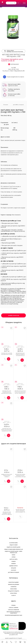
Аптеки (14, 557)
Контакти (14, 570)
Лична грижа (13, 593)
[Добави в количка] (9, 359)
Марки (13, 555)
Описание (6, 105)
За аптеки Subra (13, 543)
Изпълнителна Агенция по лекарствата (13, 612)
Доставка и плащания (18, 105)
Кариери (13, 564)
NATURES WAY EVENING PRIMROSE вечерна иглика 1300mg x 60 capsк (20, 476)
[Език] (19, 3)
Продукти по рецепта (14, 591)
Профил (13, 605)
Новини (14, 561)
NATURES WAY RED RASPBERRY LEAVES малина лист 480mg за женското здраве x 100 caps (7, 514)
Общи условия (13, 545)
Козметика (14, 587)
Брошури (14, 568)
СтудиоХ (20, 638)
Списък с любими (13, 608)
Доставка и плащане (13, 572)
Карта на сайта (14, 559)
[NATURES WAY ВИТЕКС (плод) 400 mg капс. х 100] (13, 28)
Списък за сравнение (13, 610)
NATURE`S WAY (15, 69)
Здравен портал (13, 566)
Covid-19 (13, 595)
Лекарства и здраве (13, 582)
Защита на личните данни (13, 547)
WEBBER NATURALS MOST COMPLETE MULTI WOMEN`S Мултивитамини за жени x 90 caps (7, 477)
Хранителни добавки (14, 584)
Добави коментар (14, 315)
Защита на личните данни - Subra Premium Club (13, 552)
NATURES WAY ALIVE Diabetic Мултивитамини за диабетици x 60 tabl (7, 430)
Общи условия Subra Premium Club (13, 549)
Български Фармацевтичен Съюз (14, 615)
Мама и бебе (13, 589)
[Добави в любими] (11, 328)
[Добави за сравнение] (5, 359)
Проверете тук (13, 628)
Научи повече (11, 91)
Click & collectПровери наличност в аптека (13, 51)
